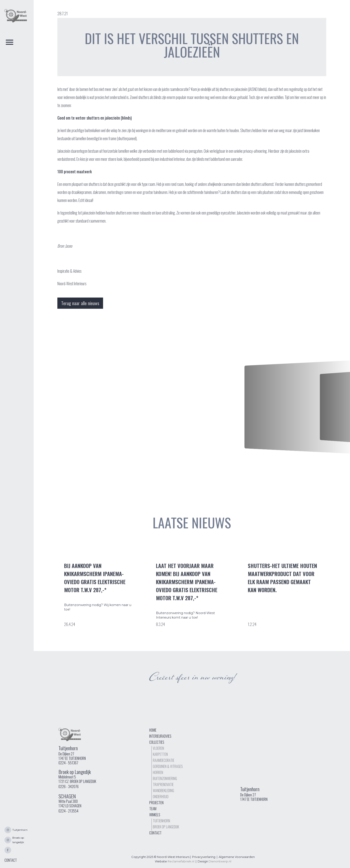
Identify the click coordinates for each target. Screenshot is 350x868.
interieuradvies (160, 736)
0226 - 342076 (69, 787)
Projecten (156, 803)
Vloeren (158, 748)
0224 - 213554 (68, 811)
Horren (158, 772)
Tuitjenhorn (161, 821)
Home (153, 730)
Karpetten (160, 754)
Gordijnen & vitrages (168, 766)
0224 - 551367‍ (68, 763)
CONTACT (11, 860)
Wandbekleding (163, 791)
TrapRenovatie (163, 784)
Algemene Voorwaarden (237, 857)
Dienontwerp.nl (220, 861)
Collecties (157, 742)
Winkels (155, 815)
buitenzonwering (165, 778)
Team (153, 809)
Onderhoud (161, 797)
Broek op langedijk (166, 827)
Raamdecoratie (164, 760)
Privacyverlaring (204, 857)
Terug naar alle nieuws (80, 303)
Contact (155, 833)
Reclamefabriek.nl (181, 861)
